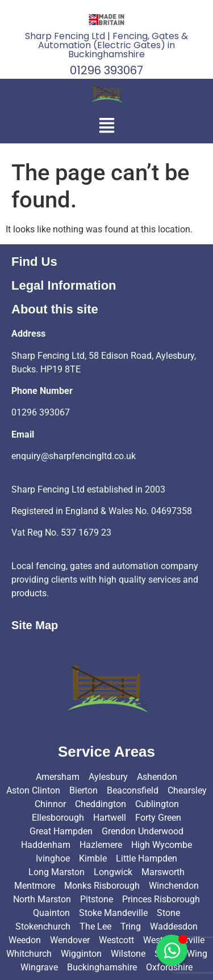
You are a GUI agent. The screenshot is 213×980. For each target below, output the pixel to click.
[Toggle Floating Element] (172, 950)
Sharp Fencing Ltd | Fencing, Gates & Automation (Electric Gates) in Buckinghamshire (106, 45)
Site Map (35, 625)
